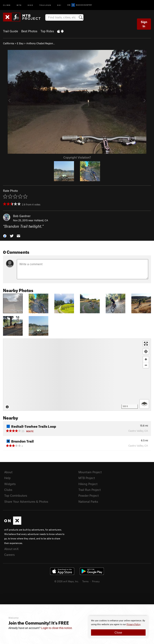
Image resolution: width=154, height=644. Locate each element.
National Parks (88, 501)
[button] (5, 236)
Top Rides (47, 31)
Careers (9, 555)
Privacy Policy (133, 624)
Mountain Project (90, 472)
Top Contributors (16, 495)
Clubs (8, 490)
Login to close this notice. (57, 628)
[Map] (77, 375)
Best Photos (29, 31)
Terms (85, 581)
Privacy (96, 581)
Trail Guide (11, 31)
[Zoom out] (146, 365)
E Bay (20, 43)
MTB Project (87, 478)
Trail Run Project (90, 490)
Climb (7, 5)
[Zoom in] (146, 359)
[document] (118, 627)
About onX (11, 549)
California (9, 43)
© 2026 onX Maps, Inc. (67, 581)
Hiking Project (88, 484)
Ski (59, 5)
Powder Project (89, 495)
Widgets (10, 484)
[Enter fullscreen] (146, 344)
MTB (19, 5)
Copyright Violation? (77, 157)
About (8, 472)
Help (7, 478)
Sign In (144, 24)
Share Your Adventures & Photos (26, 501)
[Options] (144, 404)
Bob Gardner (22, 216)
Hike (30, 5)
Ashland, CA (41, 220)
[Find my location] (146, 351)
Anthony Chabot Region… (41, 43)
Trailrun (45, 5)
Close (118, 632)
